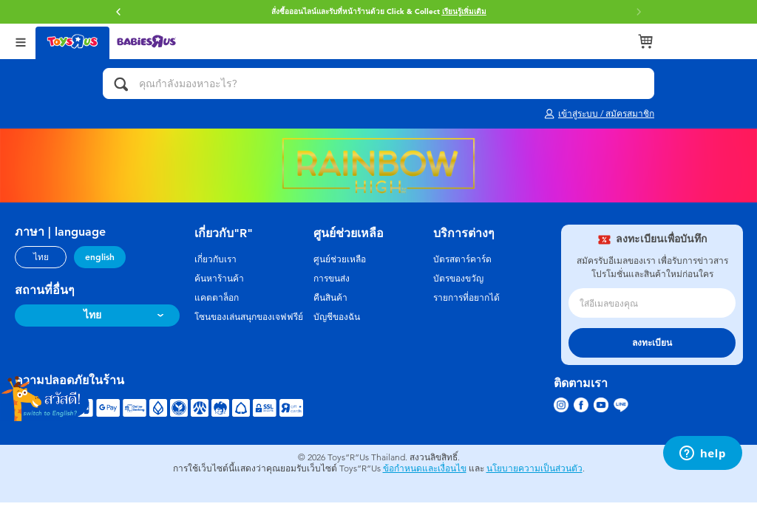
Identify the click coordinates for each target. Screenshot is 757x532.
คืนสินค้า (330, 298)
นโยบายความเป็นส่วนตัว (534, 468)
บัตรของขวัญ (458, 279)
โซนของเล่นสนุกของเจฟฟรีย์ (249, 317)
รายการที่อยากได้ (466, 298)
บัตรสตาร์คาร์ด (462, 259)
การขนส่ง (332, 279)
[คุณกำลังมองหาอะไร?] (378, 83)
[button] (118, 12)
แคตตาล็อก (217, 298)
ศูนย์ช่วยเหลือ (340, 259)
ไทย (41, 257)
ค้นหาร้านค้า (219, 279)
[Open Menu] (21, 41)
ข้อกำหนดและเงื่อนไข (425, 468)
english (100, 257)
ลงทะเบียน (652, 343)
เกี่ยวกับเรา (215, 259)
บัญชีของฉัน (337, 317)
